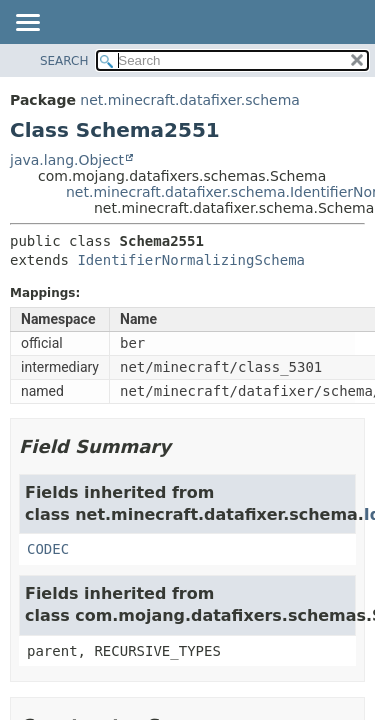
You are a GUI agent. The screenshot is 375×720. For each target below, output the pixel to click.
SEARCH (64, 61)
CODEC (48, 549)
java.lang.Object (67, 160)
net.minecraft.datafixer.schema (190, 100)
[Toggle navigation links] (27, 24)
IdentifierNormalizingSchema (191, 260)
